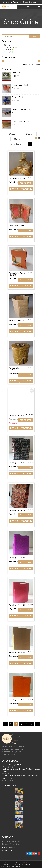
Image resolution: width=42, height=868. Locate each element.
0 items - (12, 2)
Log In (35, 2)
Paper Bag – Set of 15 (17, 700)
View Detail (27, 189)
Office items (13, 134)
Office (7, 50)
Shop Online (28, 2)
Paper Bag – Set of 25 (17, 463)
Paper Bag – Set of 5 (16, 415)
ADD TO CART (26, 183)
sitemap (18, 866)
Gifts (7, 45)
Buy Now (14, 189)
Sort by (16, 144)
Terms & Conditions (7, 864)
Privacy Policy (28, 864)
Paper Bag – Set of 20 (17, 510)
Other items (18, 139)
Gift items (29, 134)
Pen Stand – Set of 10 (17, 320)
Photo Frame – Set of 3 (17, 226)
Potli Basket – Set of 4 (17, 178)
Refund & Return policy (8, 866)
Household (9, 47)
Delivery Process (18, 864)
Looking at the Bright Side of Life (13, 765)
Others (7, 52)
